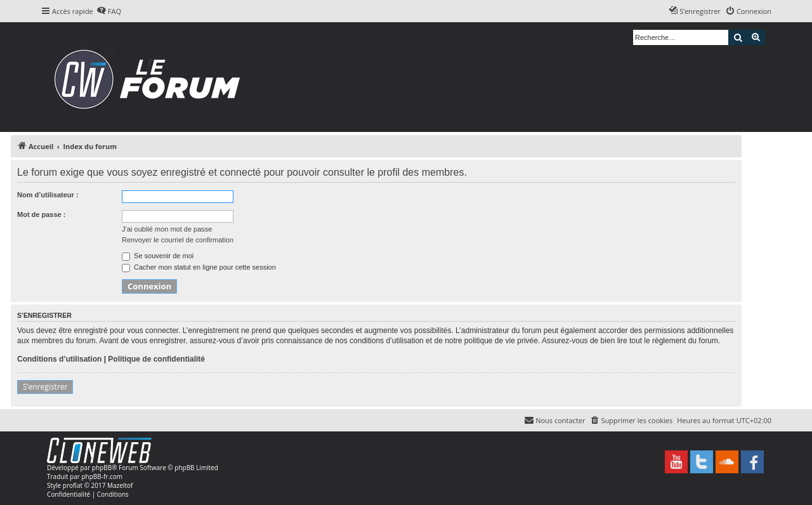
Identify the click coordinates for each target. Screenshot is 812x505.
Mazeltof (120, 485)
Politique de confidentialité (156, 359)
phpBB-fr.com (102, 476)
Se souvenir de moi (158, 256)
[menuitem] (109, 11)
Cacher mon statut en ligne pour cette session (199, 267)
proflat (73, 485)
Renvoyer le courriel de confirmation (178, 240)
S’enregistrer (45, 387)
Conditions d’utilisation (59, 359)
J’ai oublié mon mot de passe (167, 229)
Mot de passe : (41, 214)
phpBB (102, 468)
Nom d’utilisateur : (48, 195)
